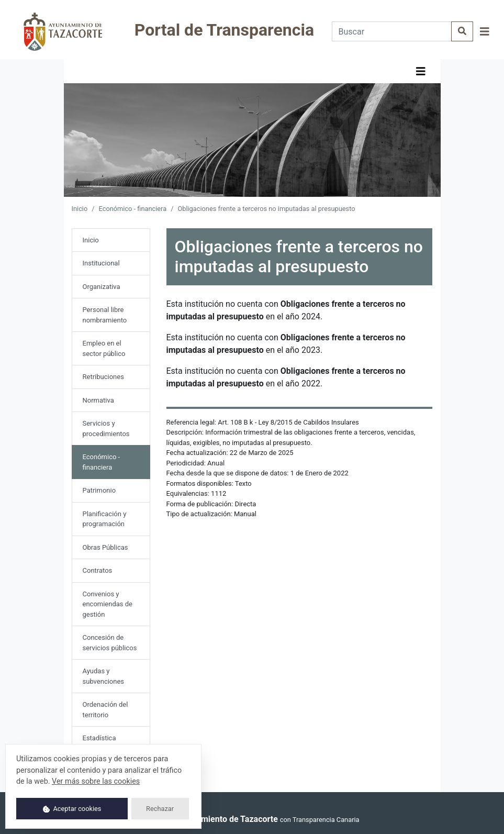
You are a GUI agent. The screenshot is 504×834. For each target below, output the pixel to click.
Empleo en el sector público (104, 348)
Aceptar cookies (72, 809)
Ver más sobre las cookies (96, 781)
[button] (485, 32)
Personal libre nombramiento (105, 315)
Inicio (80, 209)
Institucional (101, 263)
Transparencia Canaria (326, 820)
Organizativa (102, 287)
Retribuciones (103, 377)
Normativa (98, 400)
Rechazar (160, 809)
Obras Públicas (105, 547)
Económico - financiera (133, 209)
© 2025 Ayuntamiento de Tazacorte (211, 819)
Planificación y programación (105, 519)
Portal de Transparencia (224, 30)
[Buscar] (392, 31)
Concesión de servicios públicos (110, 643)
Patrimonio (99, 490)
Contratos (98, 570)
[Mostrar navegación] (485, 32)
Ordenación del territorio (105, 710)
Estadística (99, 738)
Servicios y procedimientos (106, 429)
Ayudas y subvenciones (104, 676)
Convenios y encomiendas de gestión (108, 604)
